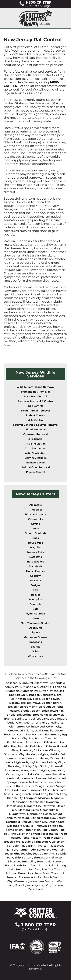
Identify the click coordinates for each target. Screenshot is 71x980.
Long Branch (50, 794)
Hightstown (38, 762)
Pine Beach (49, 830)
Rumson (12, 850)
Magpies (35, 547)
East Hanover (35, 734)
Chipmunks (36, 519)
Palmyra (41, 826)
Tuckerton (26, 877)
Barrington (18, 699)
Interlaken (12, 770)
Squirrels (35, 604)
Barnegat (33, 695)
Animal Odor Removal (36, 467)
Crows (35, 529)
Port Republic (24, 842)
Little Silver (51, 790)
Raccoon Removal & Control (35, 401)
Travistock (58, 873)
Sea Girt (26, 854)
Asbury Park (13, 687)
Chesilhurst (55, 723)
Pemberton (14, 830)
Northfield (13, 822)
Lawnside (40, 782)
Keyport (21, 774)
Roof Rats (36, 557)
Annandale (57, 683)
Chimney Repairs (36, 458)
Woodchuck (35, 656)
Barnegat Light (51, 695)
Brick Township (52, 711)
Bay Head (34, 699)
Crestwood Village (21, 731)
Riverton (43, 846)
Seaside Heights (44, 854)
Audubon (13, 691)
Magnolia (57, 798)
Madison (44, 798)
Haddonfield (58, 754)
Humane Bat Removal (35, 392)
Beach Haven (51, 699)
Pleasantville (50, 834)
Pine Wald (33, 834)
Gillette (54, 750)
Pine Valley (17, 834)
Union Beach (43, 877)
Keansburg (58, 770)
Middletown (17, 814)
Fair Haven (51, 742)
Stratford (34, 869)
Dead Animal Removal (35, 411)
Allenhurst (26, 683)
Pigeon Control (36, 472)
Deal (38, 731)
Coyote (35, 524)
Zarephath (36, 889)
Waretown (21, 881)
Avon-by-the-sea (53, 691)
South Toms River (26, 865)
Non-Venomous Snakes (36, 623)
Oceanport (14, 826)
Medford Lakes (28, 810)
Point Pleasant (32, 838)
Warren (50, 881)
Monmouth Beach (39, 814)
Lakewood (28, 778)
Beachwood (18, 703)
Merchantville (49, 810)
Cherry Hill (39, 723)
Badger (35, 585)
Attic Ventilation (36, 453)
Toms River (42, 873)
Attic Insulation (36, 444)
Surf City (47, 869)
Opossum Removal (35, 434)
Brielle (11, 715)
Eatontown (53, 734)
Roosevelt (57, 846)
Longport (30, 798)
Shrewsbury (42, 858)
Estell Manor (34, 742)
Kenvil (10, 774)
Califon (35, 719)
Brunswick (57, 715)
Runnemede (27, 850)
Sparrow (35, 576)
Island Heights (39, 770)
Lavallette (25, 782)
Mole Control (35, 420)
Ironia (24, 770)
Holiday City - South (35, 766)
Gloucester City (14, 754)
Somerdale (44, 861)
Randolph (14, 846)
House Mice (35, 543)
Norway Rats (35, 552)
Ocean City (40, 822)
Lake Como (36, 774)
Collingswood (35, 727)
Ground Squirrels (35, 533)
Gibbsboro (41, 750)
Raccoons (36, 642)
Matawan (49, 806)
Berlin (57, 703)
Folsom (51, 746)
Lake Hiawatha (55, 774)
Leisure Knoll (14, 786)
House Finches (36, 571)
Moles (35, 618)
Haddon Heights (37, 754)
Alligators (35, 505)
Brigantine (24, 715)
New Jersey (58, 818)
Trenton (12, 877)
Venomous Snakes (35, 637)
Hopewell (56, 766)
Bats (35, 609)
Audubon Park (30, 691)
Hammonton (15, 758)
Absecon (12, 683)
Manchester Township (44, 802)
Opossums (36, 628)
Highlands (21, 762)
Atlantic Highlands (53, 687)
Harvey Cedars (50, 758)
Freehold (26, 750)
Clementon (17, 727)
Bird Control (35, 439)
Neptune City (27, 818)
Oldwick (29, 826)
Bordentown (29, 707)
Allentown (42, 683)
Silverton (57, 858)
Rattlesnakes (35, 562)
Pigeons (36, 633)
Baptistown (17, 695)
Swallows (35, 581)
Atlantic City (31, 687)
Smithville (28, 861)
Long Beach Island (27, 794)
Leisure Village (34, 786)
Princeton (41, 842)
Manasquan (19, 802)
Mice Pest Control (35, 396)
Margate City (33, 806)
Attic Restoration (36, 448)
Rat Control (35, 406)
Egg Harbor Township (44, 738)
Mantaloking (14, 806)
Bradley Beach (31, 711)
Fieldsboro (37, 746)
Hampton (32, 758)
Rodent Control (35, 415)
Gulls (36, 538)
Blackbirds (36, 566)
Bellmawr (34, 703)
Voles (35, 651)
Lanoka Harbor (46, 778)
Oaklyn (26, 822)
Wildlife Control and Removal (36, 387)
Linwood (36, 790)
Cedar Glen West (19, 723)
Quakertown (58, 842)
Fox (35, 590)
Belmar (47, 703)
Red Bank (29, 846)
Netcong (43, 818)
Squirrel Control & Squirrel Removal (36, 425)
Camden (47, 719)
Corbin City (54, 727)
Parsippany (56, 826)
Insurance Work (35, 463)
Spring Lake (47, 865)
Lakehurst (12, 778)
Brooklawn (40, 715)
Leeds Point (56, 782)
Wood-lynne (35, 885)
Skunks (35, 647)
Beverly (13, 707)
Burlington (22, 719)
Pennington (32, 830)
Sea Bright (12, 854)
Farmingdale (20, 746)
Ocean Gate (57, 822)
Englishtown (16, 742)
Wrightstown (54, 885)
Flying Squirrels (35, 614)
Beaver (35, 595)
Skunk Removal (36, 430)
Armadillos (35, 510)
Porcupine (35, 599)
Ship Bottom (23, 858)
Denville (48, 731)
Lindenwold (20, 790)
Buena (9, 719)
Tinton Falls (26, 873)
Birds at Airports (35, 514)
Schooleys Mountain (51, 850)
